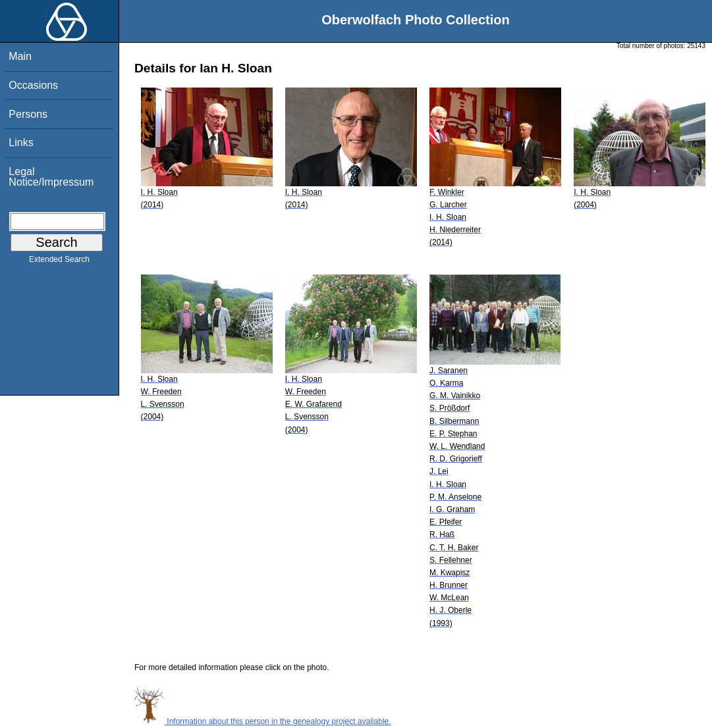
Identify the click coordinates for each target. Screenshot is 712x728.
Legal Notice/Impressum (51, 177)
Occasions (33, 85)
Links (21, 143)
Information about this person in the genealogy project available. (263, 721)
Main (20, 56)
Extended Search (59, 262)
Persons (28, 114)
